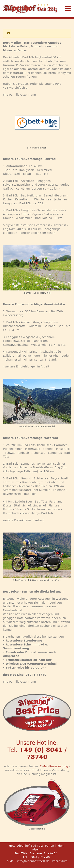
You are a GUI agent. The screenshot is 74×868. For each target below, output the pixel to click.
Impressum (60, 861)
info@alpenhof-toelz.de (33, 861)
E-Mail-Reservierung (54, 766)
